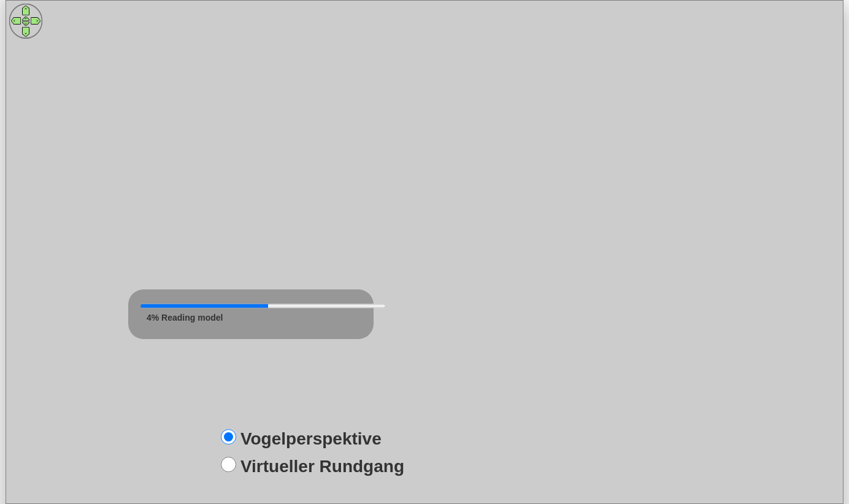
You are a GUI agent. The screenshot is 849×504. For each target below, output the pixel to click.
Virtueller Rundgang (322, 466)
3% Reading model (185, 318)
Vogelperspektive (311, 439)
